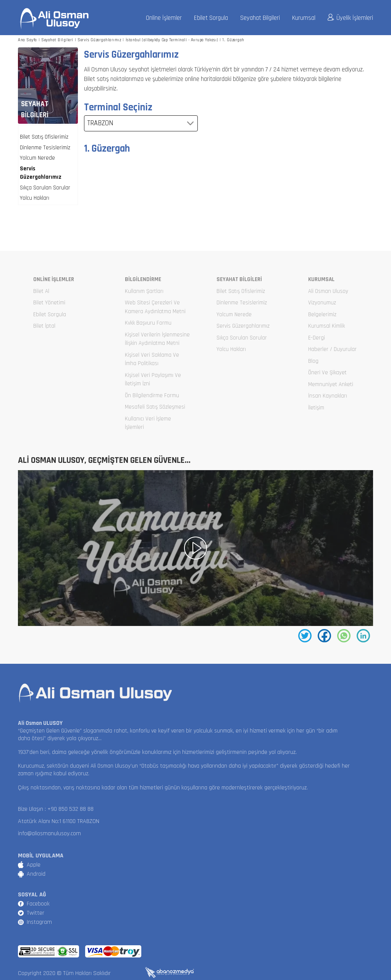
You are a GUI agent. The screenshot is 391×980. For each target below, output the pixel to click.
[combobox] (141, 123)
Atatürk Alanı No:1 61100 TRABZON (59, 821)
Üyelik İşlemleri (350, 18)
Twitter (36, 913)
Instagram (39, 922)
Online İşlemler (164, 18)
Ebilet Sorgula (211, 18)
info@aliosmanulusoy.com (49, 834)
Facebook (38, 904)
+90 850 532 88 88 (70, 809)
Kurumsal (304, 18)
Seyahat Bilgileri (260, 18)
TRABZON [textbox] (100, 123)
